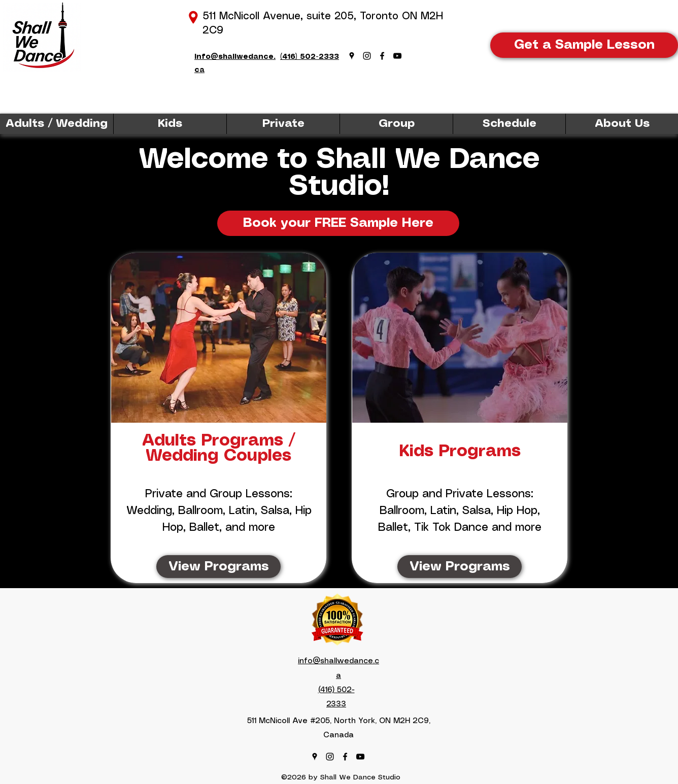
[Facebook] (382, 56)
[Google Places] (352, 56)
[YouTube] (397, 56)
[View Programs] (218, 567)
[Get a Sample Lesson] (584, 45)
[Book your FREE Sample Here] (338, 223)
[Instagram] (367, 56)
